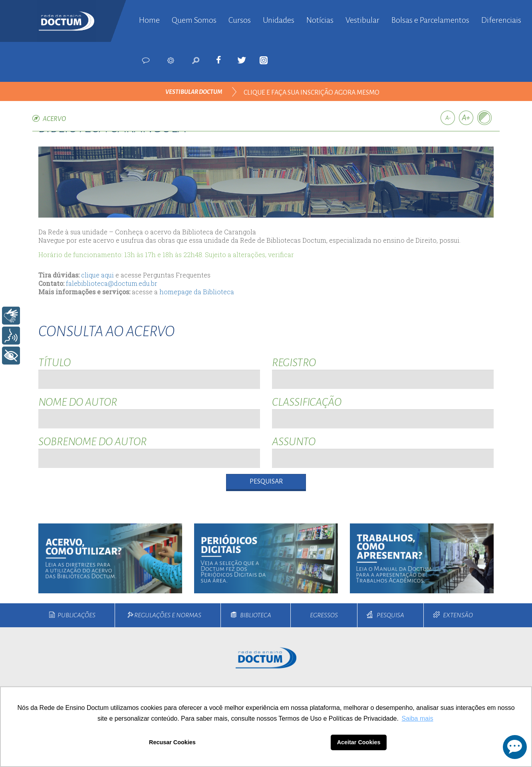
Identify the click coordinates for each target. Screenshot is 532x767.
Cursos (240, 20)
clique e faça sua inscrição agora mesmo (312, 93)
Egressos (324, 615)
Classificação (307, 402)
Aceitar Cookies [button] (359, 742)
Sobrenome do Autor (92, 442)
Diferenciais (501, 20)
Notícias (320, 20)
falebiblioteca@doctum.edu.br (112, 283)
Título (55, 363)
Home (149, 20)
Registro (294, 363)
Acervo (54, 119)
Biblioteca (256, 615)
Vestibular (362, 20)
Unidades (279, 20)
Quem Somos (194, 20)
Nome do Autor (78, 402)
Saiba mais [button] (418, 718)
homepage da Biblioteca (197, 292)
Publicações (76, 615)
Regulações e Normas (168, 615)
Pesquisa (390, 615)
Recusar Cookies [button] (172, 742)
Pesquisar (266, 482)
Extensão (458, 615)
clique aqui (97, 275)
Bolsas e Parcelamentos (430, 20)
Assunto (294, 442)
